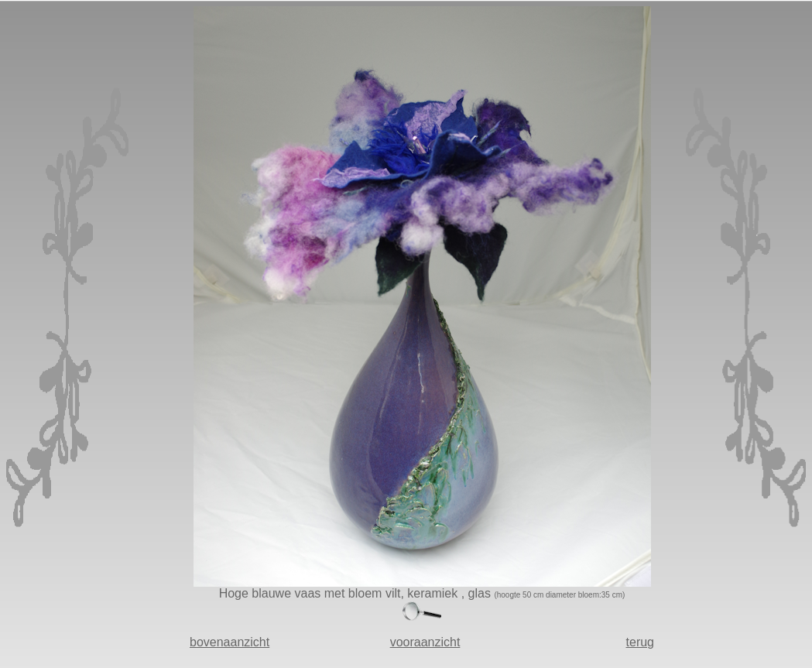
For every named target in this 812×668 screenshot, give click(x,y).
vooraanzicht (425, 642)
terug (640, 642)
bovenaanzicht (230, 642)
